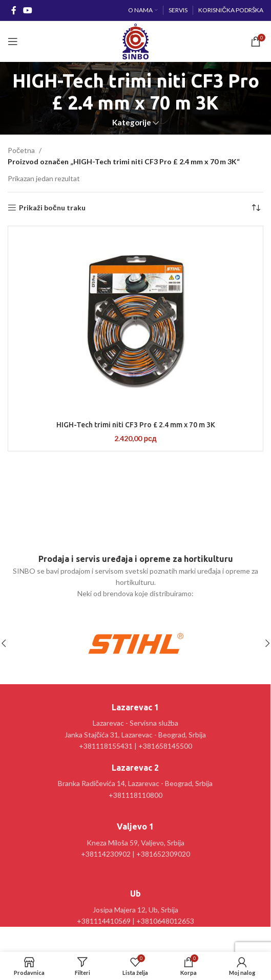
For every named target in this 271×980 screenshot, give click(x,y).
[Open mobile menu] (13, 41)
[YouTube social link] (27, 10)
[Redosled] (256, 208)
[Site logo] (135, 41)
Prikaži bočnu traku (52, 208)
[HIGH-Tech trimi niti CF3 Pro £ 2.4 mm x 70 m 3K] (135, 322)
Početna (21, 150)
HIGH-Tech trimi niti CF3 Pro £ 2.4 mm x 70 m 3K (136, 425)
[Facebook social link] (14, 10)
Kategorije (132, 123)
